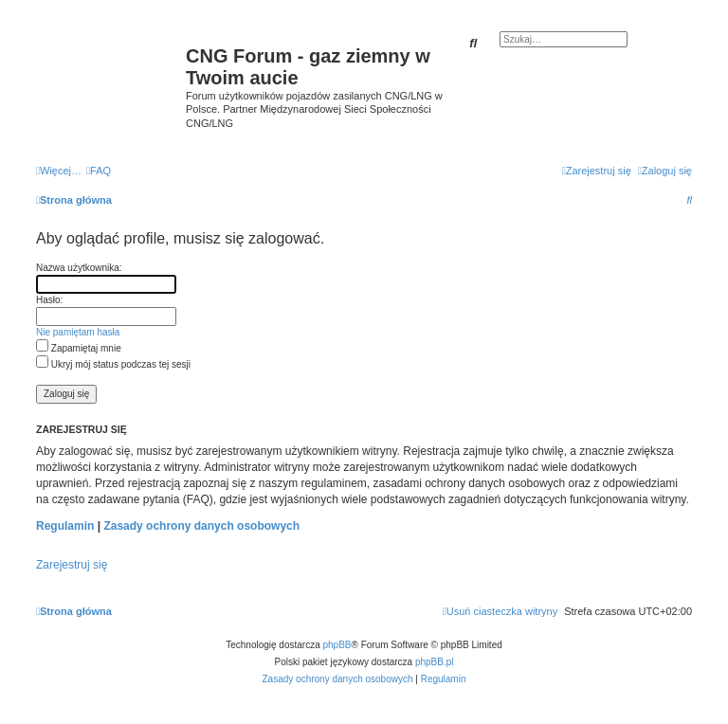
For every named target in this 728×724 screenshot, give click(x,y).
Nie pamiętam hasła (78, 332)
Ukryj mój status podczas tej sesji (113, 364)
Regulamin (65, 526)
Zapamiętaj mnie (79, 348)
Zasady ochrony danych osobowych (201, 526)
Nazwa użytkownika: (79, 268)
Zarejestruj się (72, 565)
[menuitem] (99, 171)
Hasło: (49, 300)
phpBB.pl (435, 662)
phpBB (337, 645)
